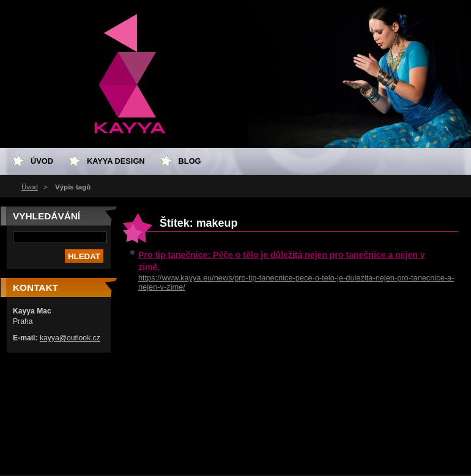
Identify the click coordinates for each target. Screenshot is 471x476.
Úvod (30, 187)
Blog (190, 161)
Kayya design (116, 161)
